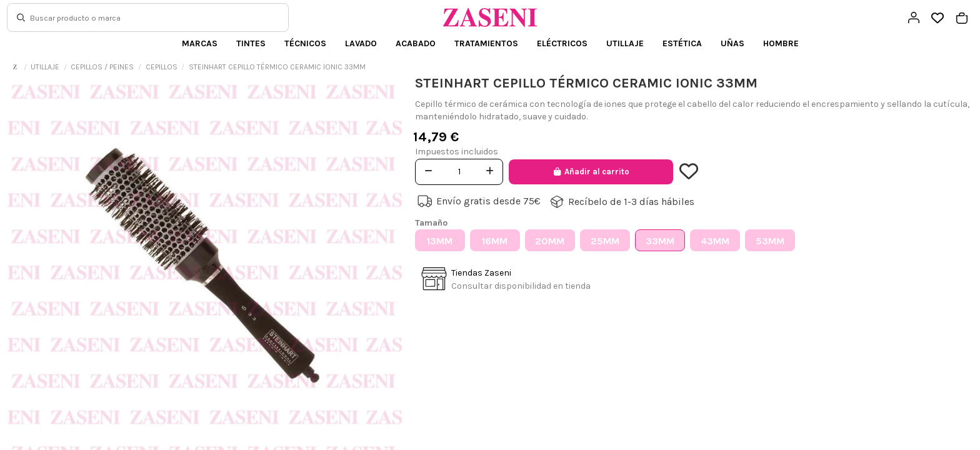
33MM (660, 241)
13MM (440, 241)
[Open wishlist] (938, 18)
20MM (550, 241)
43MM (715, 241)
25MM (605, 241)
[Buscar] (21, 17)
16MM (495, 241)
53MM (770, 241)
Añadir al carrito (591, 172)
